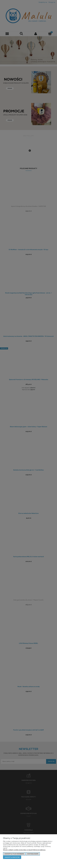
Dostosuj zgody (33, 854)
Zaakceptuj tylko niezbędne (14, 854)
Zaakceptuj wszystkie (12, 857)
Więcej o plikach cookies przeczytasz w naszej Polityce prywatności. (24, 850)
